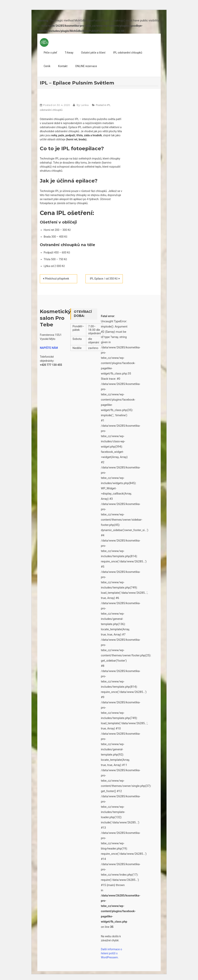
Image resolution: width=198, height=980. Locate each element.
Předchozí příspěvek (57, 279)
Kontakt (63, 66)
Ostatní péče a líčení (93, 53)
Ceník (47, 66)
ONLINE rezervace (86, 66)
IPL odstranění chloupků (128, 53)
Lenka (85, 105)
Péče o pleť (50, 53)
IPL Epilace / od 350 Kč (104, 279)
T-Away (69, 53)
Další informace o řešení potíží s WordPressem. (111, 953)
